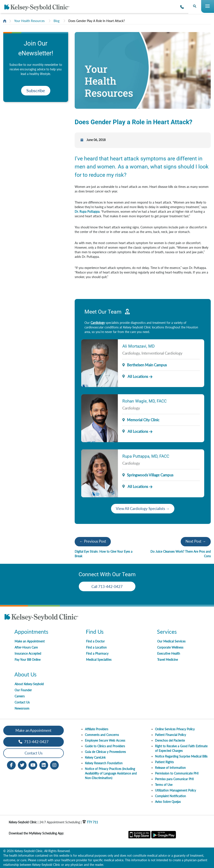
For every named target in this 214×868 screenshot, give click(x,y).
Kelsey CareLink (95, 757)
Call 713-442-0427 (107, 587)
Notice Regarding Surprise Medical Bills (181, 756)
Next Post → (196, 541)
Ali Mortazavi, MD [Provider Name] (138, 346)
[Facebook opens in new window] (11, 765)
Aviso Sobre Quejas (168, 802)
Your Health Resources (29, 21)
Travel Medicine (168, 660)
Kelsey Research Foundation (104, 763)
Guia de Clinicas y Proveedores (105, 752)
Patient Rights (164, 762)
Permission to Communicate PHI (177, 773)
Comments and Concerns (102, 735)
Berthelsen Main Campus (147, 365)
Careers (20, 696)
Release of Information (170, 768)
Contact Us (22, 702)
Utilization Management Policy (175, 790)
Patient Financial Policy (170, 735)
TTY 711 (90, 822)
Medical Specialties (99, 660)
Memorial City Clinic (143, 420)
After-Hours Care (26, 647)
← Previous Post (93, 541)
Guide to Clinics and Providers (105, 746)
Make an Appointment (30, 641)
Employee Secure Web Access (105, 740)
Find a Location (96, 647)
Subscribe (36, 91)
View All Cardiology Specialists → (143, 509)
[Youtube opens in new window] (33, 765)
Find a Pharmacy (97, 653)
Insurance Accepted (28, 653)
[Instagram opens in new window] (54, 765)
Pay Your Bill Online (28, 660)
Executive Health (169, 653)
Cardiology (98, 323)
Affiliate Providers (97, 729)
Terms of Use (164, 785)
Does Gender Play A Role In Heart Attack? (97, 21)
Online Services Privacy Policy (175, 729)
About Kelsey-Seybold (29, 684)
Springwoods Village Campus (150, 475)
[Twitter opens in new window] (22, 765)
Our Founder (23, 690)
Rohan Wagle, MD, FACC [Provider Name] (144, 401)
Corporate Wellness (170, 647)
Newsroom (22, 708)
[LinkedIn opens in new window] (44, 765)
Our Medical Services (171, 641)
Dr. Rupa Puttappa (87, 211)
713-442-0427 (34, 742)
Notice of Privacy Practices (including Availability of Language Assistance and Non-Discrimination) (111, 773)
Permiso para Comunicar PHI (174, 779)
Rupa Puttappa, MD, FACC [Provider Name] (146, 456)
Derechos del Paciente (170, 740)
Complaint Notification (170, 796)
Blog (56, 21)
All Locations (135, 376)
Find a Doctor (95, 641)
